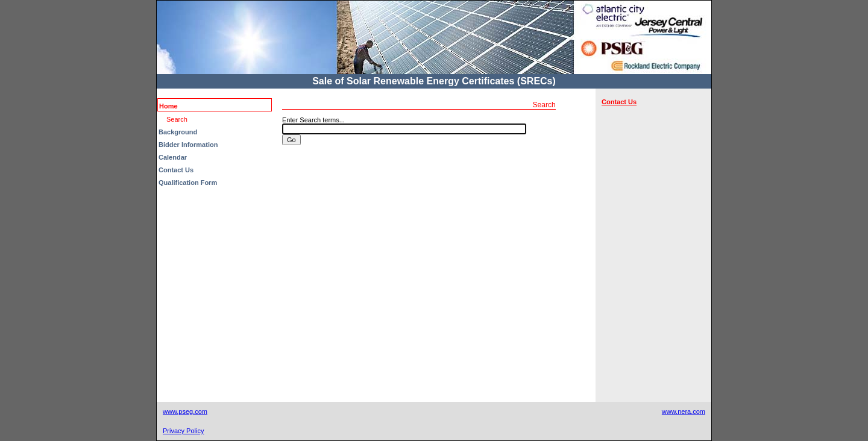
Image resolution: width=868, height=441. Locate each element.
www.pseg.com (185, 411)
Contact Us (176, 170)
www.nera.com (684, 411)
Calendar (173, 157)
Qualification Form (188, 183)
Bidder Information (188, 145)
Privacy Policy (183, 431)
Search (177, 119)
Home (168, 106)
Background (178, 132)
